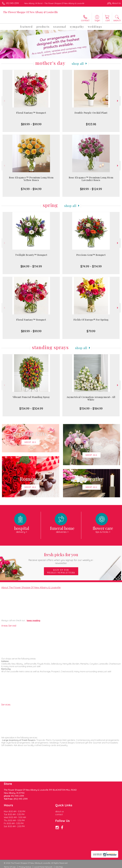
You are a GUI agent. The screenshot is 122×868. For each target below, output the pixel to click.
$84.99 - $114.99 (31, 266)
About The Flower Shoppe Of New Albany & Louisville (31, 587)
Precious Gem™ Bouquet (91, 255)
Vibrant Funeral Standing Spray (31, 397)
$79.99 (91, 331)
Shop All (78, 63)
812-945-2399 (13, 3)
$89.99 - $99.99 (31, 124)
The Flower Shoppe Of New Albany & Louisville (31, 12)
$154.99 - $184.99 (91, 408)
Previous (4, 101)
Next (118, 101)
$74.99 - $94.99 (31, 189)
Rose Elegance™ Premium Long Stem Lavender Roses (91, 179)
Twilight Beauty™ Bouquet (31, 255)
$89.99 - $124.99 (91, 189)
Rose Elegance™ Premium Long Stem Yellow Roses (31, 179)
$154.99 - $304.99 (31, 408)
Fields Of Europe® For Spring (91, 320)
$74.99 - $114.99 (91, 266)
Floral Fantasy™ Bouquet (31, 113)
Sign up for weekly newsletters (61, 571)
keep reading (33, 620)
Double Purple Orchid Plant (91, 113)
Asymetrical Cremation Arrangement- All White (91, 398)
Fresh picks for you (61, 558)
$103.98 (91, 124)
